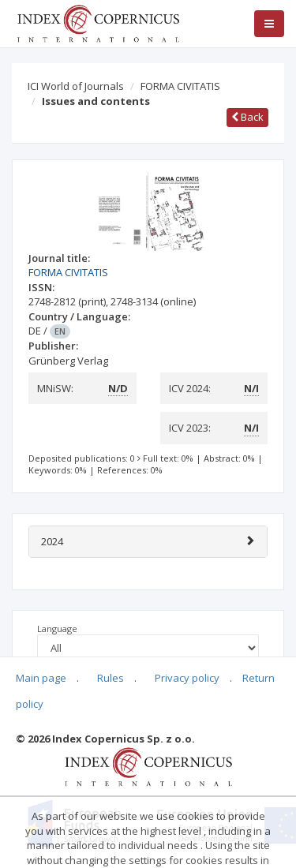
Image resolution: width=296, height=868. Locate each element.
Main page (41, 678)
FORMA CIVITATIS (180, 86)
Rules (111, 678)
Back (247, 117)
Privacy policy (187, 678)
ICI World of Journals (76, 86)
